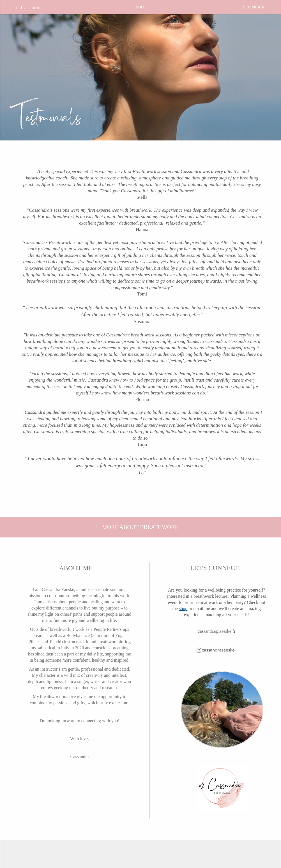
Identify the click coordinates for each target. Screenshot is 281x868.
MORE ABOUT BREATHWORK (140, 527)
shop (183, 609)
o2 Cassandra (28, 8)
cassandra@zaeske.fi (216, 631)
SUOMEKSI (254, 7)
